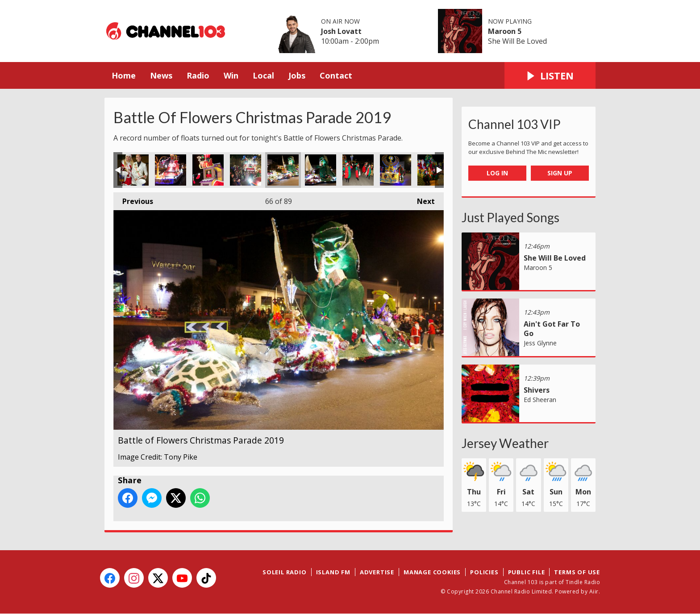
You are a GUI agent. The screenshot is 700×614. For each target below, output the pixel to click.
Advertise (377, 572)
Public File (527, 572)
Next (421, 199)
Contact (336, 75)
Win (231, 75)
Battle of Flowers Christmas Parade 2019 (133, 170)
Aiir (594, 591)
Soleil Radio (285, 572)
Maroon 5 (505, 31)
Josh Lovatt (341, 31)
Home (124, 75)
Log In (497, 173)
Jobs (297, 75)
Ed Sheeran (540, 400)
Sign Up (560, 173)
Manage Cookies (432, 572)
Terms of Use (577, 572)
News (161, 75)
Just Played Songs (510, 217)
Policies (484, 572)
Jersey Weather (505, 443)
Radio (198, 75)
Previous (133, 199)
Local (263, 75)
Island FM (333, 572)
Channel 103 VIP (515, 124)
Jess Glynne (540, 343)
